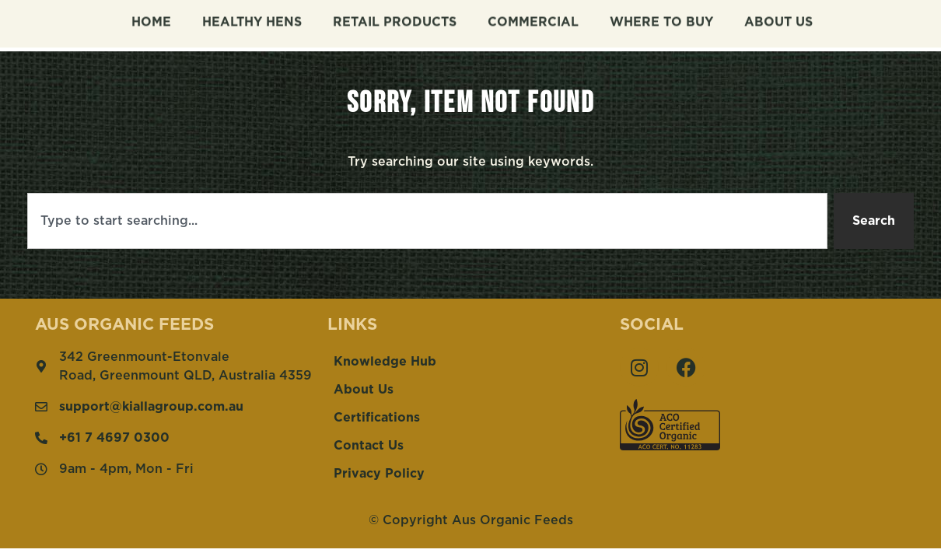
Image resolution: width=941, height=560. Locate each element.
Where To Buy (661, 19)
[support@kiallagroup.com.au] (41, 407)
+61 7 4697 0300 (114, 438)
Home (151, 19)
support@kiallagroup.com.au (151, 407)
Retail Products (395, 19)
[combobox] (427, 221)
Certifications (377, 418)
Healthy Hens (252, 19)
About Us (778, 19)
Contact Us (369, 446)
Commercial (533, 19)
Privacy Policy (379, 474)
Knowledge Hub (385, 362)
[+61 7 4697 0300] (41, 438)
